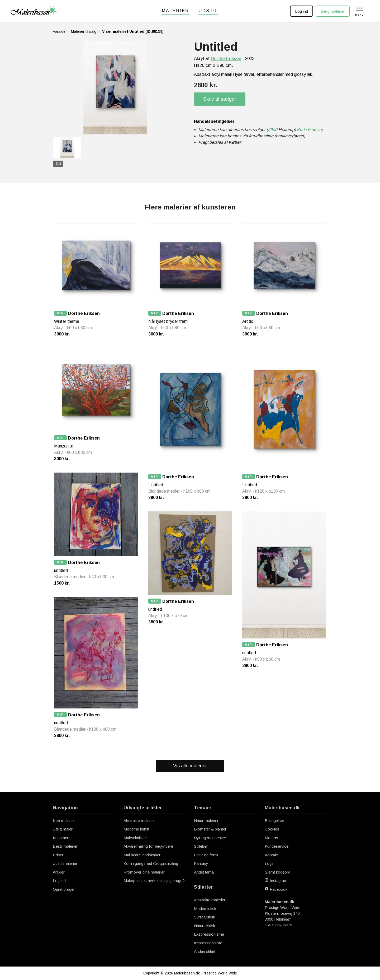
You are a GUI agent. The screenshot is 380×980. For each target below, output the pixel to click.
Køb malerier (64, 821)
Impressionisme (208, 943)
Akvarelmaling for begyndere (148, 846)
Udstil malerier (65, 863)
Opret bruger (64, 889)
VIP (60, 313)
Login (270, 863)
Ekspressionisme (209, 934)
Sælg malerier (333, 11)
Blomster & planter (210, 829)
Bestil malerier (65, 846)
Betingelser (274, 821)
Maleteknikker (135, 838)
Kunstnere (62, 838)
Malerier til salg (84, 31)
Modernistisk (205, 909)
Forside (59, 31)
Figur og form (206, 855)
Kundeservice (277, 846)
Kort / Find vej (310, 130)
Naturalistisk (205, 926)
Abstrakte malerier (139, 821)
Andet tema (204, 872)
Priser (58, 855)
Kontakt (271, 855)
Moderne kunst (136, 829)
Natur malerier (206, 821)
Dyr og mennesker (210, 838)
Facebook (276, 889)
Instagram (276, 881)
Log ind (301, 11)
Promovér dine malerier (144, 872)
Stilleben (201, 846)
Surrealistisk (205, 917)
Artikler (59, 872)
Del (58, 164)
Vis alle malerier (190, 766)
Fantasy (201, 863)
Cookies (272, 829)
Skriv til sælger (220, 99)
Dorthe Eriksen (226, 59)
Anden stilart (205, 951)
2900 (273, 130)
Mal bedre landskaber (142, 855)
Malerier (175, 11)
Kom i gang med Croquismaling (151, 863)
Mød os (271, 838)
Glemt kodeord (277, 872)
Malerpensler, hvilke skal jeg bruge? (154, 881)
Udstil (208, 11)
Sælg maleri (63, 829)
